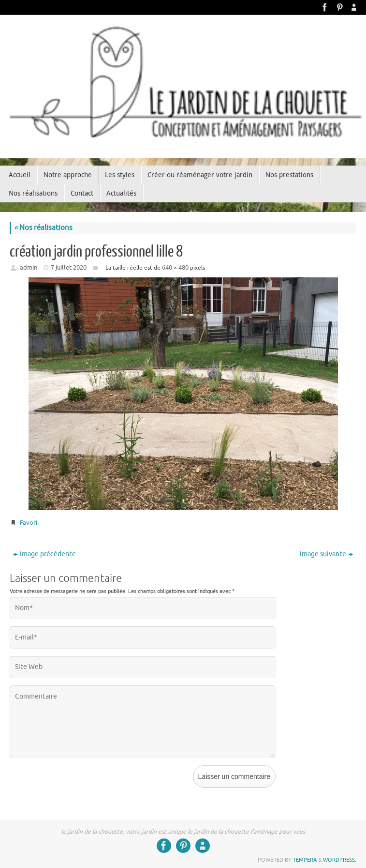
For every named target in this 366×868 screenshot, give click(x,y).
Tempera (305, 860)
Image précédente (44, 554)
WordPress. (340, 860)
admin (29, 267)
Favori (29, 523)
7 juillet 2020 (69, 267)
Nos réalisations (43, 228)
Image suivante (326, 554)
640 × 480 (175, 267)
